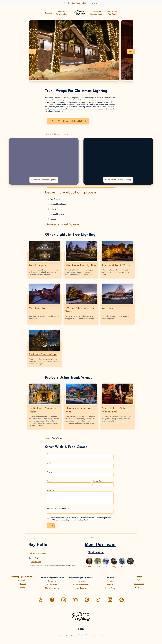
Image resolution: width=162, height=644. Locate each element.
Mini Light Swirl (38, 308)
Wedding (48, 13)
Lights (48, 438)
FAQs (139, 580)
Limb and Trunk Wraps (116, 265)
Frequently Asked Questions (64, 225)
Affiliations (139, 587)
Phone (80, 474)
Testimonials (139, 584)
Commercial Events (81, 585)
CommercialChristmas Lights (96, 13)
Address (69, 483)
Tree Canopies (37, 265)
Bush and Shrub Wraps (43, 355)
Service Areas (110, 588)
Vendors (23, 587)
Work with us (96, 553)
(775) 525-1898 (35, 562)
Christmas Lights (52, 588)
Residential (52, 581)
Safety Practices (81, 588)
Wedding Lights (23, 580)
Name (80, 456)
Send (51, 526)
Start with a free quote (68, 121)
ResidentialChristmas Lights (62, 13)
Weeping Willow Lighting (81, 265)
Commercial (52, 585)
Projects (110, 581)
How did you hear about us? (80, 511)
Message (80, 497)
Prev (33, 51)
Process (110, 585)
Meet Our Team (100, 544)
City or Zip (103, 483)
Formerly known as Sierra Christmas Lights (81, 635)
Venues (23, 584)
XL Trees (107, 308)
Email (80, 465)
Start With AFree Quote (112, 13)
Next (131, 51)
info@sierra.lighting (38, 553)
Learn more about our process (71, 193)
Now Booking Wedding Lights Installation (81, 3)
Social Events (81, 581)
